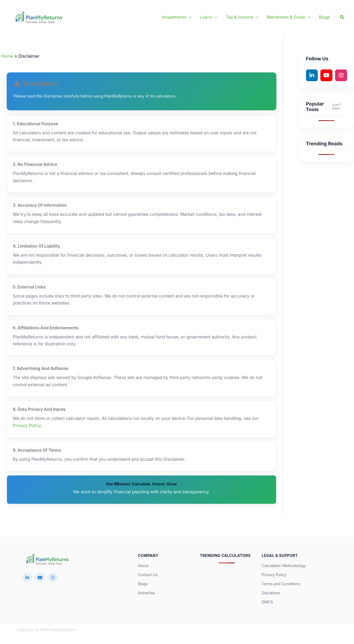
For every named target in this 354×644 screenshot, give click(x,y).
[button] (189, 17)
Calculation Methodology (284, 566)
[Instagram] (53, 577)
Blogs (143, 584)
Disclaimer (271, 593)
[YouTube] (40, 577)
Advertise (146, 593)
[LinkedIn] (27, 577)
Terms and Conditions (281, 584)
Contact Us (148, 575)
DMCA (267, 602)
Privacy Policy (27, 426)
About (143, 566)
